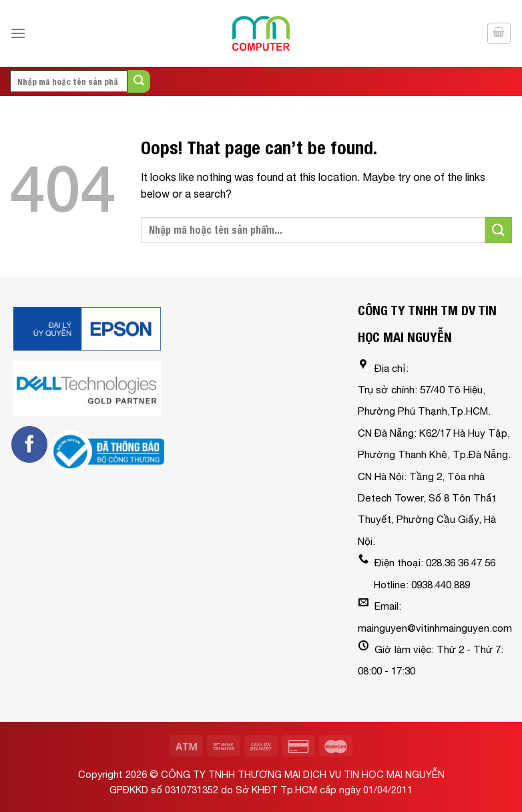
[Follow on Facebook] (29, 444)
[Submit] (139, 81)
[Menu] (18, 33)
